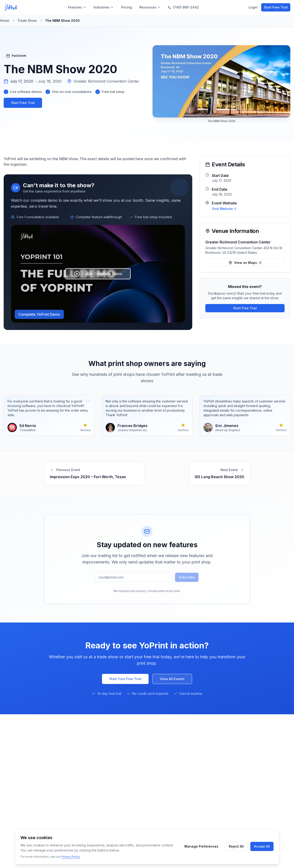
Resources (150, 7)
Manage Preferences (201, 846)
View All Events (172, 679)
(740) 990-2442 (183, 7)
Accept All (262, 846)
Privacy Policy (70, 857)
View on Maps (245, 263)
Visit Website (224, 209)
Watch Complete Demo (98, 274)
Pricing (127, 7)
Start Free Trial (276, 7)
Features (77, 7)
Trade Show (27, 21)
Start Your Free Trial (125, 679)
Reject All (236, 846)
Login (253, 7)
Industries (104, 7)
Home (5, 21)
